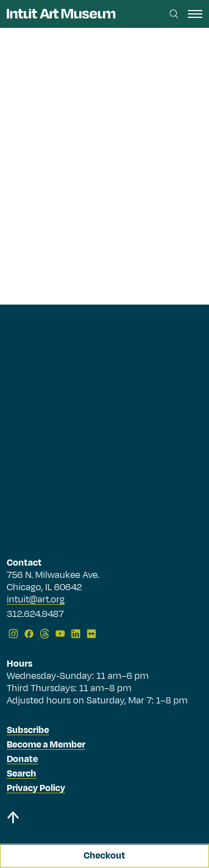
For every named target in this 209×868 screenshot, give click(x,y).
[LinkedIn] (76, 634)
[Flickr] (91, 634)
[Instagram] (13, 634)
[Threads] (45, 634)
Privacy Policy (36, 788)
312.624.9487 (35, 615)
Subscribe (28, 730)
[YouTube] (60, 634)
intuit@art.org (36, 600)
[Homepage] (61, 14)
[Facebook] (29, 634)
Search (21, 774)
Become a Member (46, 745)
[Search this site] (174, 14)
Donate (22, 759)
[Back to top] (104, 819)
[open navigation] (195, 14)
